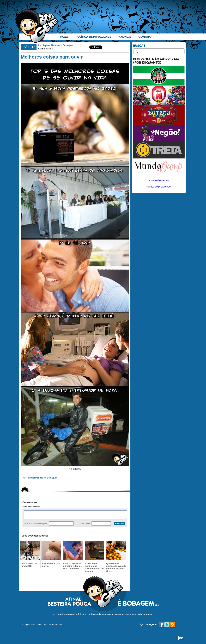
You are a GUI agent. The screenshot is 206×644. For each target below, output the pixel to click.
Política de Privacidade (93, 37)
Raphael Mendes (51, 45)
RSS (173, 625)
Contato (145, 37)
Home (64, 37)
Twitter (167, 625)
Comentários (46, 49)
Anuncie (125, 37)
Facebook (161, 625)
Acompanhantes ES (159, 180)
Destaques (68, 45)
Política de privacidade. (159, 187)
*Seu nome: (86, 523)
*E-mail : (36, 523)
